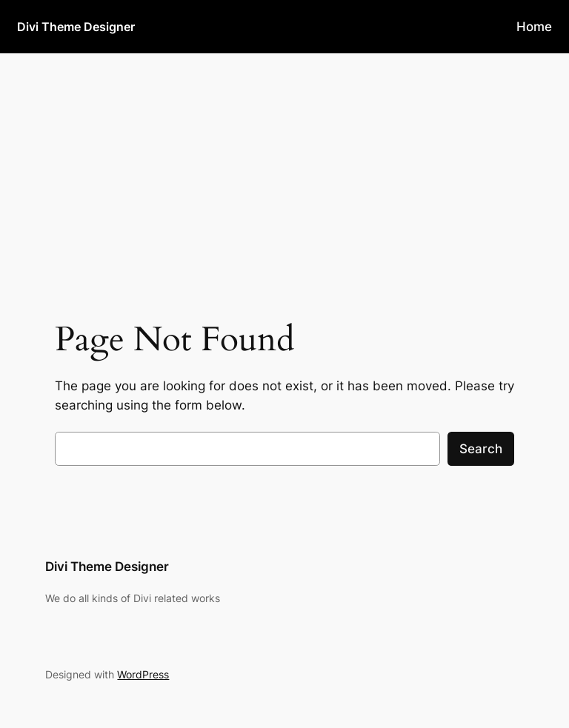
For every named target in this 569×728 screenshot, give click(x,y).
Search (481, 449)
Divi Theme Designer (76, 27)
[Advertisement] (284, 171)
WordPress (143, 674)
